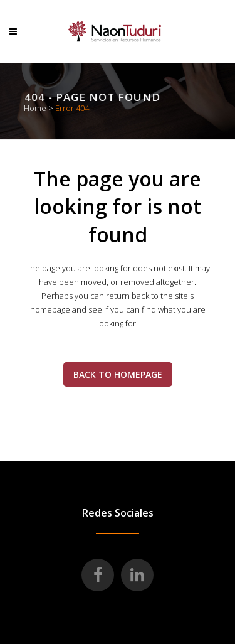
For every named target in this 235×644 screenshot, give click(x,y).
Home (35, 108)
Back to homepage (118, 374)
